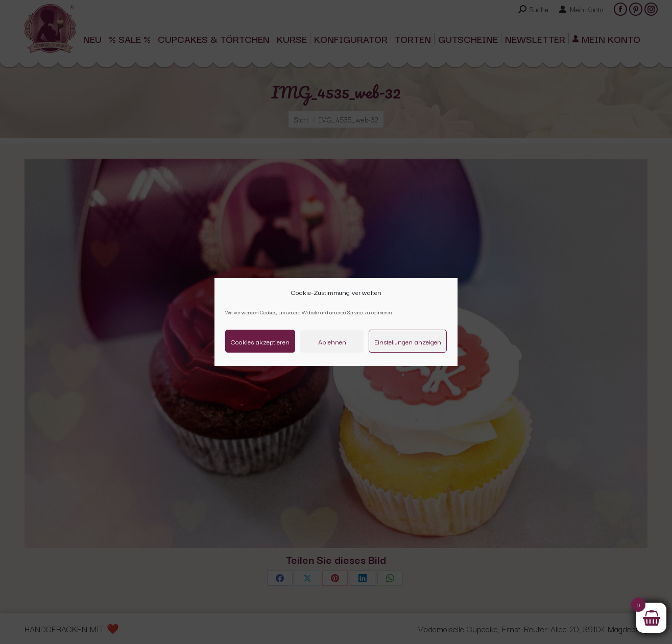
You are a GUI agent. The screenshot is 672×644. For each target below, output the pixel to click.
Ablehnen (332, 341)
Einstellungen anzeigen (408, 341)
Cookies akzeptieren (260, 341)
